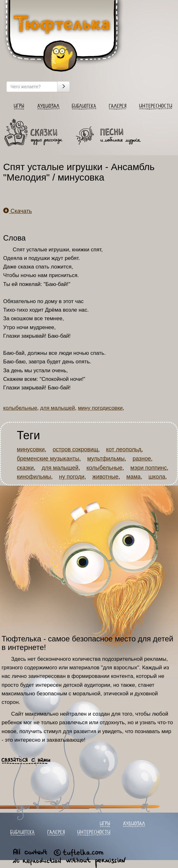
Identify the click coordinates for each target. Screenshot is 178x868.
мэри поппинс (149, 468)
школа (157, 477)
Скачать (18, 211)
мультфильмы (106, 459)
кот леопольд (124, 449)
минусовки (31, 449)
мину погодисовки (100, 408)
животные (105, 477)
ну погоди (72, 477)
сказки (25, 468)
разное (142, 459)
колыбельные (20, 408)
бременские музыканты (48, 459)
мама (133, 477)
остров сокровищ (75, 449)
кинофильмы (34, 477)
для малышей (58, 408)
